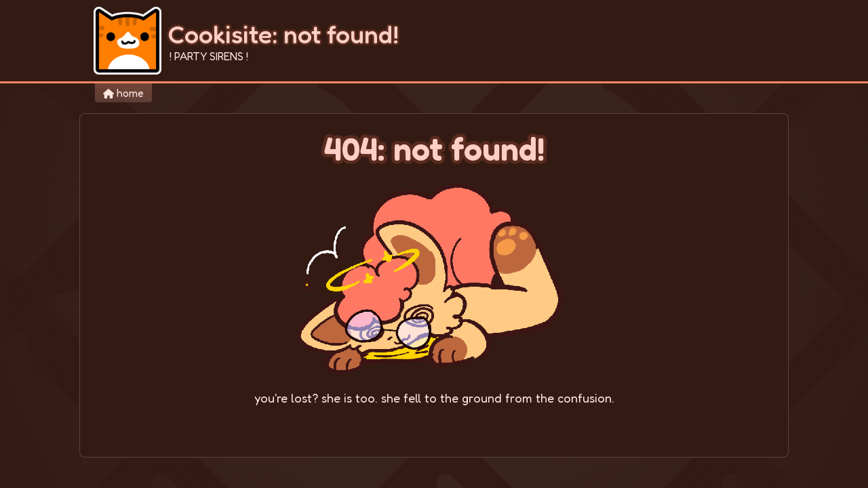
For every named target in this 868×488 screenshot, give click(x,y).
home (123, 93)
